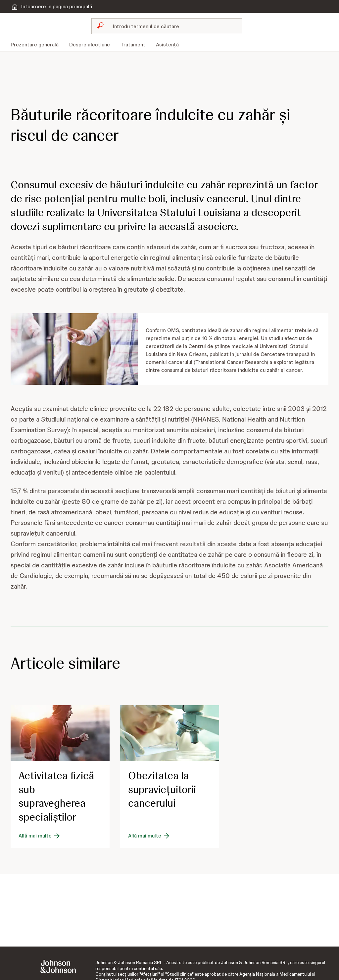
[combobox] (167, 26)
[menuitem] (37, 45)
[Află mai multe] (40, 836)
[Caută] (171, 26)
